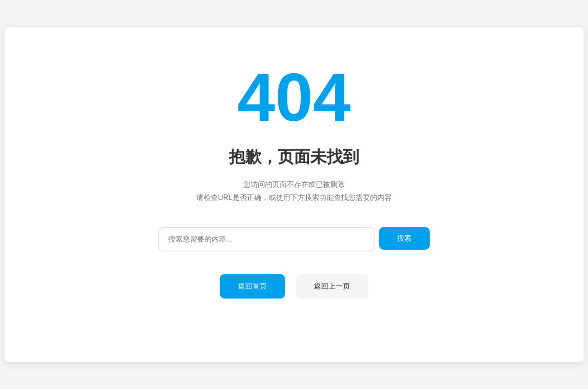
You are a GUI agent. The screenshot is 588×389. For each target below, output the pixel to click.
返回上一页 (332, 286)
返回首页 (252, 286)
